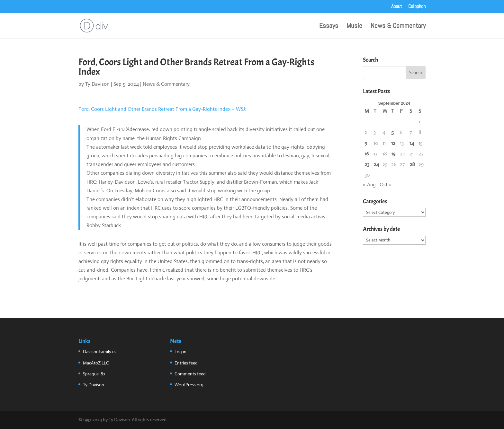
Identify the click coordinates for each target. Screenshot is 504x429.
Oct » (386, 184)
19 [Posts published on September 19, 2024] (393, 154)
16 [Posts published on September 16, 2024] (367, 154)
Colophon (417, 7)
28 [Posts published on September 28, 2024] (412, 164)
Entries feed (186, 363)
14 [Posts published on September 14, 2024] (412, 143)
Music (354, 27)
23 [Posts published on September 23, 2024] (367, 164)
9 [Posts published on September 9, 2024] (366, 143)
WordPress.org (189, 385)
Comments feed (190, 374)
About (397, 7)
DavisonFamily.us (100, 352)
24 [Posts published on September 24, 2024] (376, 164)
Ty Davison (97, 84)
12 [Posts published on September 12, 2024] (393, 143)
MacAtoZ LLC (96, 363)
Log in (180, 352)
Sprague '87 (94, 374)
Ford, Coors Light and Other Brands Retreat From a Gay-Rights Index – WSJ (162, 109)
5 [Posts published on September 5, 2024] (392, 132)
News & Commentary (398, 27)
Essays (329, 27)
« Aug (369, 184)
